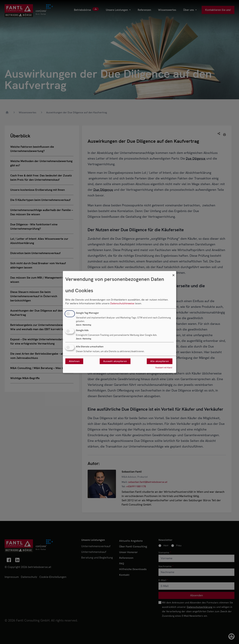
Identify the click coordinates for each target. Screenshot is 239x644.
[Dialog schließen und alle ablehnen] (173, 273)
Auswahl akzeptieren (115, 361)
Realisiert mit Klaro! (164, 368)
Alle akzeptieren (160, 361)
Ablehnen (74, 361)
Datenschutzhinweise (122, 303)
